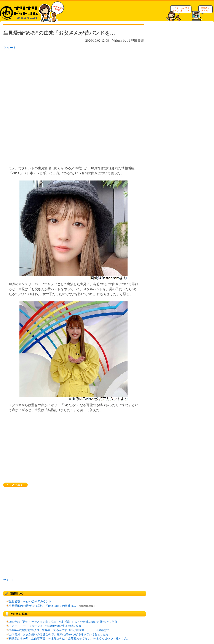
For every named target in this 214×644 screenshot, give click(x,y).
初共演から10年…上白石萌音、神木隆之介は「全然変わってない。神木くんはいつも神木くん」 (69, 639)
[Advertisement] (53, 107)
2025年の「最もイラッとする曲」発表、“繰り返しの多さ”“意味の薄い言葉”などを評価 (63, 622)
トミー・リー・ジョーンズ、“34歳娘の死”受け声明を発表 (45, 626)
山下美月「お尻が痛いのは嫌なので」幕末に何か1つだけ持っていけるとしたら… (60, 634)
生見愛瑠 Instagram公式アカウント (30, 602)
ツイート (10, 48)
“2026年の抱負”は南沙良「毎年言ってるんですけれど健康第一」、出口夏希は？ (59, 630)
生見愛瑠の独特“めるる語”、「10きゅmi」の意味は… (42, 606)
